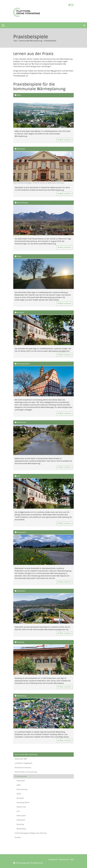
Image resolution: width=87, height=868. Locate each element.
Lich (18, 811)
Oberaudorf (21, 816)
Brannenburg (22, 789)
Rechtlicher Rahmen (23, 768)
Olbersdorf (21, 820)
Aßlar (19, 785)
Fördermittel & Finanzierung (26, 772)
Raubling (20, 824)
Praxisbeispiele (50, 41)
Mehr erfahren (64, 140)
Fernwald (20, 798)
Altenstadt (21, 781)
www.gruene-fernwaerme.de (31, 863)
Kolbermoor (21, 807)
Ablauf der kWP (21, 759)
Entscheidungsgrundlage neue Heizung (30, 833)
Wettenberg (21, 829)
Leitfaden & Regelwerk (24, 763)
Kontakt (18, 837)
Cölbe (19, 794)
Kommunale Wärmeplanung (31, 41)
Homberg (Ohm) (23, 803)
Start (16, 41)
